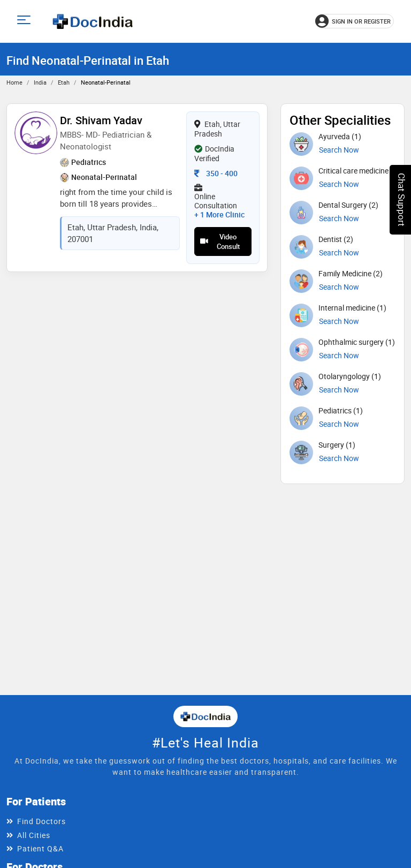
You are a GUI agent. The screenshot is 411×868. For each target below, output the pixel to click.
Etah (64, 82)
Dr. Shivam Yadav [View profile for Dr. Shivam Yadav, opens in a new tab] (101, 120)
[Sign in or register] (355, 21)
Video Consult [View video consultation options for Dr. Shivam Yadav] (220, 241)
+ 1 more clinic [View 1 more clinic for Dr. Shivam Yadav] (219, 214)
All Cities (34, 835)
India (40, 82)
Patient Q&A (40, 848)
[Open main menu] (25, 21)
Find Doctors (41, 821)
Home (14, 82)
